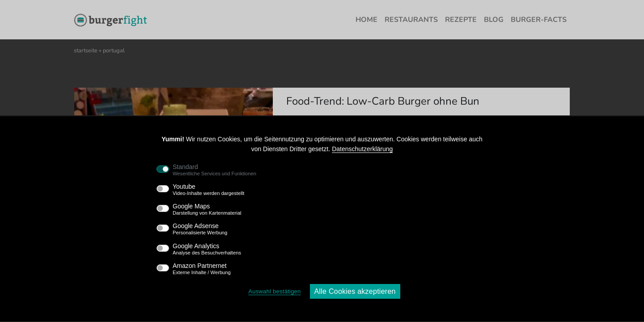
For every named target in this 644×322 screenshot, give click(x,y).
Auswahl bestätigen (274, 291)
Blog (494, 20)
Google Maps (207, 209)
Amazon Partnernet (202, 269)
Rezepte (461, 20)
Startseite (86, 51)
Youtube (208, 190)
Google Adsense (200, 229)
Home (366, 20)
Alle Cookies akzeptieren (355, 291)
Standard (214, 170)
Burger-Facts (539, 20)
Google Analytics (207, 249)
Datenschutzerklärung (362, 149)
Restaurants (411, 20)
